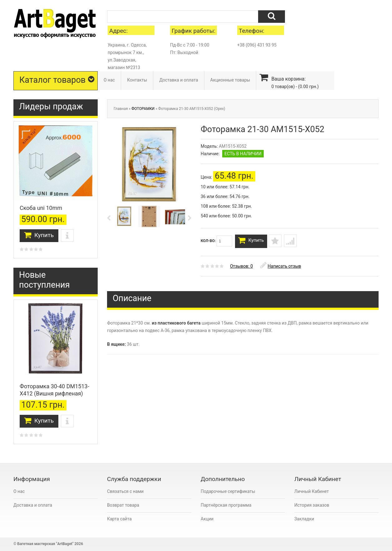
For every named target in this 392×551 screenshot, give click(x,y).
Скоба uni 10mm (41, 208)
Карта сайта (119, 519)
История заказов (312, 505)
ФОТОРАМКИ (143, 109)
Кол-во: (216, 241)
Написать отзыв (281, 269)
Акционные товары (230, 80)
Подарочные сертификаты (228, 491)
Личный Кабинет (312, 491)
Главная (121, 109)
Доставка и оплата (179, 80)
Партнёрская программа (226, 505)
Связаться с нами (125, 491)
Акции (207, 519)
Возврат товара (123, 505)
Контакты (137, 80)
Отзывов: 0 (241, 269)
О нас (109, 80)
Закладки (304, 519)
